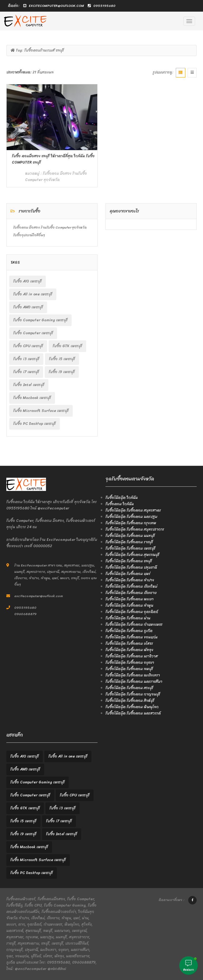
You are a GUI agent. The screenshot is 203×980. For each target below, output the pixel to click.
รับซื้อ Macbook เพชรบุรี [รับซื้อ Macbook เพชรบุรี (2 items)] (32, 398)
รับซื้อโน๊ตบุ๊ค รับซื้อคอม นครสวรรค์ (133, 713)
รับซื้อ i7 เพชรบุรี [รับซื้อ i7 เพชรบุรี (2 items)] (26, 372)
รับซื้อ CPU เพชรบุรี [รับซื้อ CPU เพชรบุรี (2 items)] (28, 346)
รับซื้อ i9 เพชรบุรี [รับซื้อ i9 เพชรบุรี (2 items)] (62, 372)
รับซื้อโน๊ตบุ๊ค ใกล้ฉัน (122, 498)
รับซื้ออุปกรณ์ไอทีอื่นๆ (29, 235)
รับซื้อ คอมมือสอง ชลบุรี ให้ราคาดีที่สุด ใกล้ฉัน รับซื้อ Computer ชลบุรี (53, 159)
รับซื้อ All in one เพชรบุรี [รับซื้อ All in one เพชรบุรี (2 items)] (33, 294)
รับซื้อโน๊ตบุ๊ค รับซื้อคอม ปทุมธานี (131, 567)
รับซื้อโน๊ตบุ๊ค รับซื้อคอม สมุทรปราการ (135, 529)
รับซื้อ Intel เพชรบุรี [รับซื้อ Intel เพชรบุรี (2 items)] (29, 385)
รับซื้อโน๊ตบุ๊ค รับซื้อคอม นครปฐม (131, 517)
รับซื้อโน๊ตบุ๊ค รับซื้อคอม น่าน (128, 618)
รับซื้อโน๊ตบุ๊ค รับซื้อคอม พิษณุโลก (132, 707)
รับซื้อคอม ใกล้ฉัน (120, 504)
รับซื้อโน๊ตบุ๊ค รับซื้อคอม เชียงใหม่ (131, 586)
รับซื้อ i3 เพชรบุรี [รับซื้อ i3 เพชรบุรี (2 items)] (26, 359)
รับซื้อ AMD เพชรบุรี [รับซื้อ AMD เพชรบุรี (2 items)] (28, 307)
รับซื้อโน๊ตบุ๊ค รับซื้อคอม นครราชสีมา (134, 682)
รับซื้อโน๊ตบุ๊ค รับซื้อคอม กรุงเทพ (131, 523)
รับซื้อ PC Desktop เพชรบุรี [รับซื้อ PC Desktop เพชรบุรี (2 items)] (34, 424)
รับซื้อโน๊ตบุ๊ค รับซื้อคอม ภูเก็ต (129, 631)
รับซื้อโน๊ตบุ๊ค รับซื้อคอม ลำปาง (130, 580)
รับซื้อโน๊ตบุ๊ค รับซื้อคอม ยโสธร (129, 644)
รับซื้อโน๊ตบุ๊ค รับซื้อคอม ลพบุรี (129, 669)
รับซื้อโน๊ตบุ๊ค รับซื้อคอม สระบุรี (129, 688)
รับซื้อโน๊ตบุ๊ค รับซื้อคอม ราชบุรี (129, 542)
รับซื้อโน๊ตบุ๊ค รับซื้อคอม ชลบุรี (129, 561)
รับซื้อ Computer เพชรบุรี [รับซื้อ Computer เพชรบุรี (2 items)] (33, 333)
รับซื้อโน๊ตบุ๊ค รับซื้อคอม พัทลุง (129, 650)
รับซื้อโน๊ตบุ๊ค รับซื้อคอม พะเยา (130, 599)
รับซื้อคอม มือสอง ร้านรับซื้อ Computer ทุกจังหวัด (56, 177)
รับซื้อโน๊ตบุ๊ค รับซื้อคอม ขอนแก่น (132, 637)
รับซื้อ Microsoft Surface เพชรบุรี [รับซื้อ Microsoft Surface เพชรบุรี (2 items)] (41, 411)
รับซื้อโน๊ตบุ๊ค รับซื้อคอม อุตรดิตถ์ (132, 612)
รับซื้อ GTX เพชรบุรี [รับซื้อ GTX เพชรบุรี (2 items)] (67, 346)
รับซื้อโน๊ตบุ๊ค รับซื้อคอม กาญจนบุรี (133, 694)
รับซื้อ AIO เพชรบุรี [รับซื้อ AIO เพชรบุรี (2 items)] (27, 281)
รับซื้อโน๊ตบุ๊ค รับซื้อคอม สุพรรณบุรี (132, 555)
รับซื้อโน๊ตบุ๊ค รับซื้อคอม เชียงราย (131, 593)
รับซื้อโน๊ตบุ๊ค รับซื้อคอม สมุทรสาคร (133, 510)
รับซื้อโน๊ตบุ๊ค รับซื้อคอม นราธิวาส (132, 656)
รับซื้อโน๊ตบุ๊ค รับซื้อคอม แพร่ (128, 574)
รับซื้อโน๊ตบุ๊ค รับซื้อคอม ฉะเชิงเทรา (133, 675)
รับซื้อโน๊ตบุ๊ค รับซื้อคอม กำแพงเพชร (134, 624)
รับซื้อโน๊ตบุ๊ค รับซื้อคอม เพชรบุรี (130, 548)
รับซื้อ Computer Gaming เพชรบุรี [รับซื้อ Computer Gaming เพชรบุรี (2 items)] (40, 320)
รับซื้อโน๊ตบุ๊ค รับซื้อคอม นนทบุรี (130, 536)
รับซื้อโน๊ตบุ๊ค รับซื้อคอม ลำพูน (129, 605)
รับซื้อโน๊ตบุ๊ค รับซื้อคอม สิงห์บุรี (130, 701)
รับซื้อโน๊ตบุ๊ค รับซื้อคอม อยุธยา (130, 663)
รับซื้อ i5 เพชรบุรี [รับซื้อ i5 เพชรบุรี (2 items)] (62, 359)
